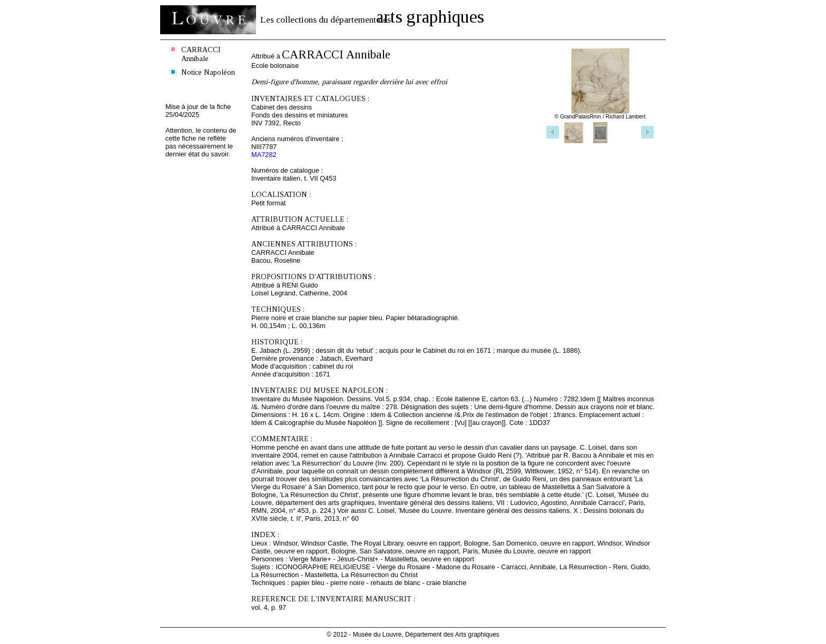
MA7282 (264, 155)
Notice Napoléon (208, 72)
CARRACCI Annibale (201, 54)
